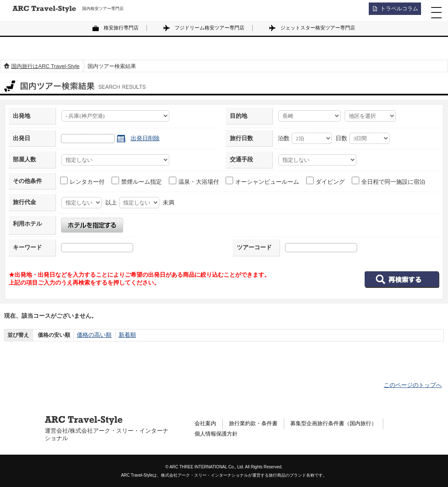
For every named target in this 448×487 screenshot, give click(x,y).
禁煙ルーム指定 (137, 181)
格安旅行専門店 (121, 28)
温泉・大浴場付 (194, 181)
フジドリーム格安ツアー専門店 (209, 28)
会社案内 (206, 424)
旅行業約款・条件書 (257, 424)
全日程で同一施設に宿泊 (389, 181)
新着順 (124, 335)
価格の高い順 (93, 335)
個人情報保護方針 (218, 435)
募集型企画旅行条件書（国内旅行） (342, 424)
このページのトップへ (413, 385)
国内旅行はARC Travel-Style (45, 66)
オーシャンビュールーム (263, 181)
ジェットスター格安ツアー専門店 (318, 28)
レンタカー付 (83, 181)
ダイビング (326, 181)
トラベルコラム (397, 10)
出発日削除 (145, 138)
